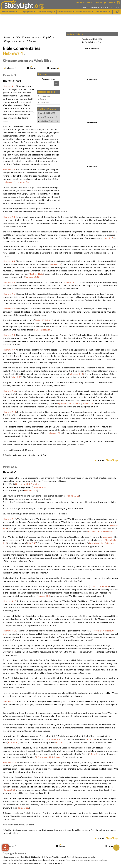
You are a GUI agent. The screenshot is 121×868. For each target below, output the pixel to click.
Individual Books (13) (49, 121)
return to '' (108, 460)
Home (7, 37)
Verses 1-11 (9, 75)
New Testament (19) (49, 117)
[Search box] (46, 83)
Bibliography (45, 102)
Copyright (44, 99)
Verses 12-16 (10, 467)
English (47, 37)
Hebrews (31, 41)
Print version (45, 96)
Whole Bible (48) (47, 113)
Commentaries (27, 37)
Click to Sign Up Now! (105, 3)
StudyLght (19, 5)
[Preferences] (118, 12)
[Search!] (56, 83)
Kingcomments (13, 41)
